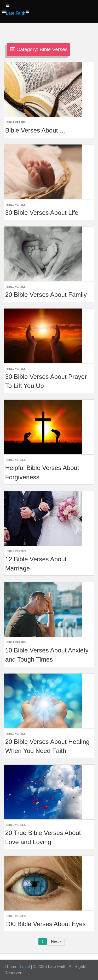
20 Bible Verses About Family (46, 295)
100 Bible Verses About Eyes (45, 924)
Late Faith (16, 13)
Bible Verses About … (36, 130)
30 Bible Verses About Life (42, 213)
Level (25, 967)
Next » (56, 941)
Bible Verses (16, 123)
